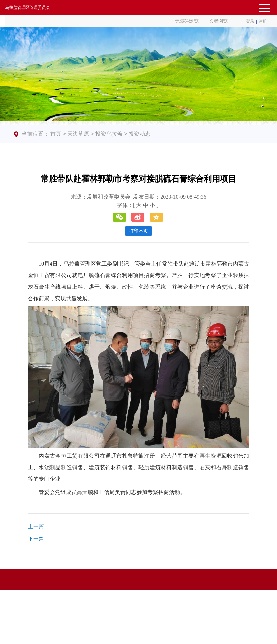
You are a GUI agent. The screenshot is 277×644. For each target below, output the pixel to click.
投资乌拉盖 (109, 134)
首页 (56, 134)
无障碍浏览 (187, 21)
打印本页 (138, 231)
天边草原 (78, 134)
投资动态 (140, 134)
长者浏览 (218, 21)
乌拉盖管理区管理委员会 (27, 7)
